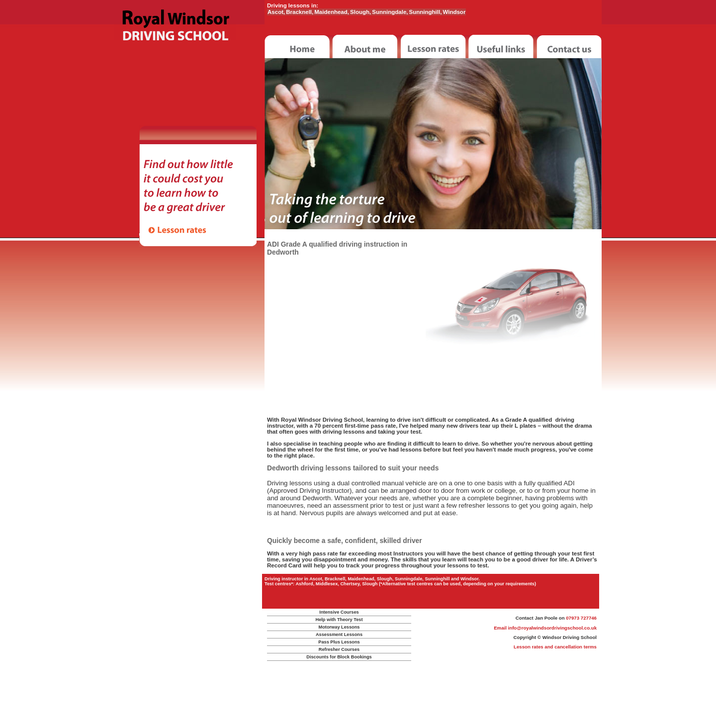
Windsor (454, 12)
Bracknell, (300, 12)
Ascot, (276, 12)
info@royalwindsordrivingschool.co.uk (552, 628)
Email (501, 628)
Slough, (360, 12)
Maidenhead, (332, 12)
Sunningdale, (390, 12)
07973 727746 (581, 618)
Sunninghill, (426, 12)
